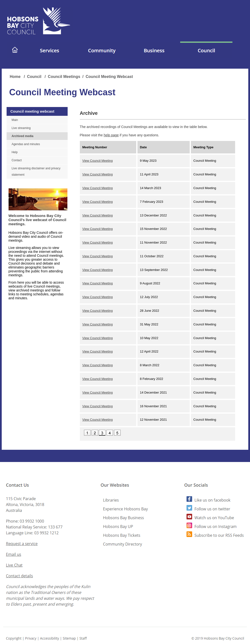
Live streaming (21, 128)
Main (15, 120)
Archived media (22, 136)
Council (35, 77)
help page (111, 135)
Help (15, 152)
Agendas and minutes (26, 144)
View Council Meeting (98, 161)
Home (16, 77)
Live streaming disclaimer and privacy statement (36, 172)
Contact (16, 160)
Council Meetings (64, 77)
